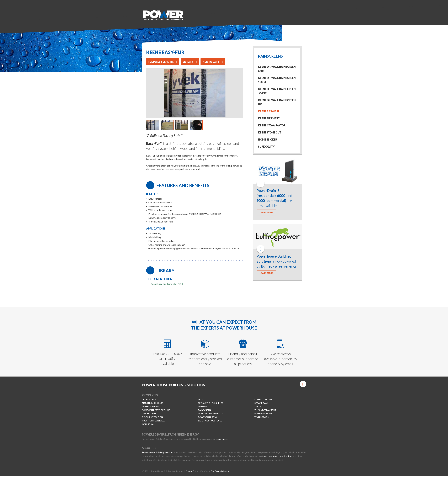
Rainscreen (204, 410)
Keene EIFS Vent (269, 118)
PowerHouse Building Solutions (158, 452)
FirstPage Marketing (220, 471)
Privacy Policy (192, 471)
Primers (202, 407)
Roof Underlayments (210, 414)
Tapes (258, 407)
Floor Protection (152, 417)
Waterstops (261, 417)
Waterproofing (264, 414)
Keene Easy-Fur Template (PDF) (167, 284)
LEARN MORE (266, 212)
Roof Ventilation (208, 417)
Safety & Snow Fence (210, 421)
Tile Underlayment (265, 410)
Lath (201, 400)
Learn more (221, 439)
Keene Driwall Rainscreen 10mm (277, 80)
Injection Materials (153, 421)
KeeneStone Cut (270, 132)
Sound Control (264, 400)
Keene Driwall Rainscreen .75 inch (277, 91)
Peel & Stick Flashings (211, 403)
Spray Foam (261, 403)
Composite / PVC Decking (156, 410)
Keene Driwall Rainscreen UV (277, 102)
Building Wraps (151, 407)
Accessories (149, 400)
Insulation (148, 424)
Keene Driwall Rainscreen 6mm (277, 69)
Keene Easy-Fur (269, 111)
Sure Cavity (266, 147)
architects (274, 456)
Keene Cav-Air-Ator (272, 125)
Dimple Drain (149, 414)
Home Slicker (268, 140)
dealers (265, 456)
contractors (286, 456)
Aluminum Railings (152, 403)
